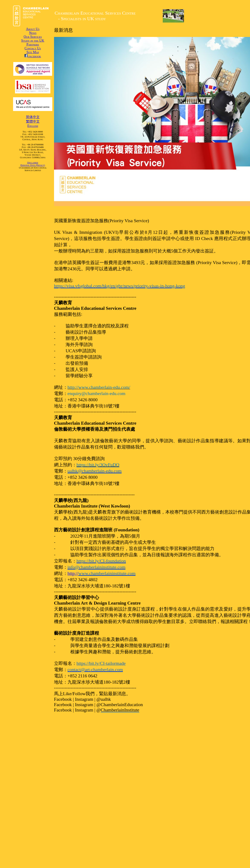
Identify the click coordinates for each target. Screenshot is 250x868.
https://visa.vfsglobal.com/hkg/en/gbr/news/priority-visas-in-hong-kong (120, 286)
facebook (33, 56)
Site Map (33, 52)
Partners (33, 44)
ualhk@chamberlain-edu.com (95, 471)
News (33, 33)
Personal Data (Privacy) (33, 165)
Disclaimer (33, 163)
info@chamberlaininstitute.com (96, 567)
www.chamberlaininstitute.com (107, 573)
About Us (33, 29)
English (33, 126)
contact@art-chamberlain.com (95, 670)
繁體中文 (33, 121)
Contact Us (33, 48)
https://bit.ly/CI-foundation (101, 561)
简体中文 (33, 117)
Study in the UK (33, 40)
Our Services (33, 37)
